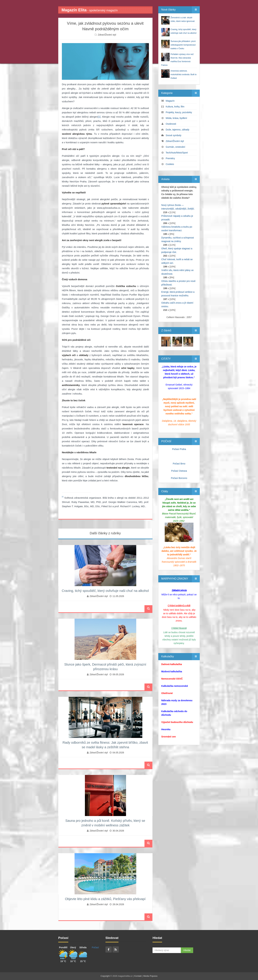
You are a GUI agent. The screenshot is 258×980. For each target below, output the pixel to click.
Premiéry (170, 158)
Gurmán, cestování (175, 147)
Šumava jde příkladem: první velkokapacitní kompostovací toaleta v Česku (183, 45)
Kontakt (138, 976)
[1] (99, 117)
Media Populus (150, 976)
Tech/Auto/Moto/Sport (177, 153)
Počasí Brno (179, 464)
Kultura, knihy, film (175, 107)
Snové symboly (174, 135)
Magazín (170, 101)
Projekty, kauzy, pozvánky (179, 112)
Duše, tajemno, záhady (177, 130)
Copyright (105, 976)
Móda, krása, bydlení (176, 118)
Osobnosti (171, 124)
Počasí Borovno (179, 478)
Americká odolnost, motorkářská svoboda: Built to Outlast (183, 74)
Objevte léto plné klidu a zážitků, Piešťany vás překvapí (105, 899)
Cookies (170, 164)
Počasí (95, 947)
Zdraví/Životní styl (107, 35)
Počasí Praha (179, 449)
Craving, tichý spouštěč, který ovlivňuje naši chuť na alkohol (105, 591)
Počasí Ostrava (179, 471)
